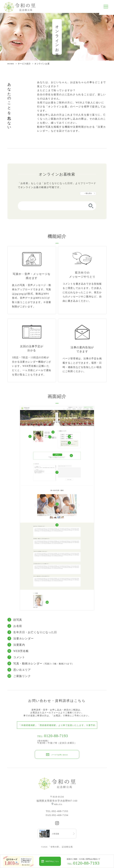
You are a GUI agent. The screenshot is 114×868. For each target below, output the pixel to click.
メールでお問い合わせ (60, 757)
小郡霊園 (57, 837)
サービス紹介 (24, 66)
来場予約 (52, 861)
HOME (11, 66)
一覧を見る (88, 195)
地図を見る (58, 807)
